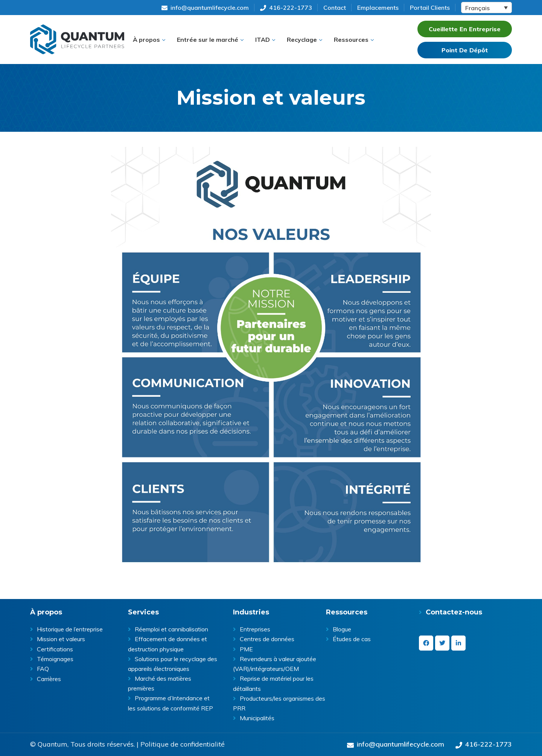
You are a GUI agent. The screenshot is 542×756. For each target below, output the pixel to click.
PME (246, 649)
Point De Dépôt (465, 50)
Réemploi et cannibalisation (171, 629)
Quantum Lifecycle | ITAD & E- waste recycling (77, 39)
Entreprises (255, 629)
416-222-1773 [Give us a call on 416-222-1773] (286, 8)
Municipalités (257, 718)
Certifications (55, 649)
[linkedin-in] (458, 643)
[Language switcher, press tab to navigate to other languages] (486, 8)
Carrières (49, 679)
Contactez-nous (454, 612)
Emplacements (378, 8)
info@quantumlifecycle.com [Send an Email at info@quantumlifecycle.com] (205, 8)
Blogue (342, 629)
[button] (149, 40)
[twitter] (442, 643)
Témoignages (55, 659)
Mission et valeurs (61, 639)
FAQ (43, 669)
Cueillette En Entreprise (465, 29)
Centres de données (267, 639)
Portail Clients (430, 8)
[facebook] (426, 643)
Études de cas (352, 639)
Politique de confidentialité (183, 744)
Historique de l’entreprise (70, 629)
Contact (335, 8)
